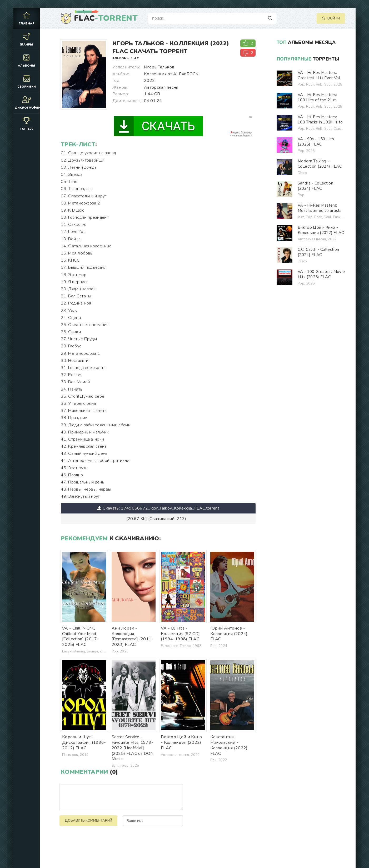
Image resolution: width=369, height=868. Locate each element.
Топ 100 (27, 124)
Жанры (27, 39)
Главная (27, 18)
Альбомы (27, 60)
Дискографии (27, 103)
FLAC (106, 18)
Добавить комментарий (88, 821)
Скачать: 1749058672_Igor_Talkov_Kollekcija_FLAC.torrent (158, 508)
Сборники (27, 81)
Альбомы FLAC (126, 58)
